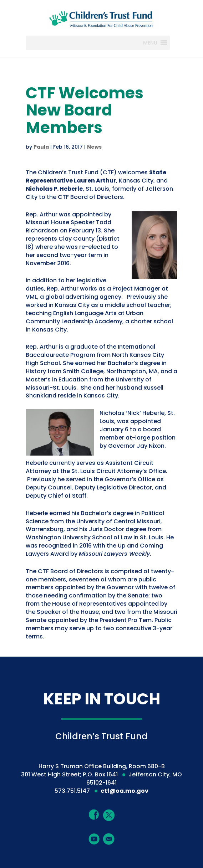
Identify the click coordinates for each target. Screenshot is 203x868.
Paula (41, 147)
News (94, 147)
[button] (150, 43)
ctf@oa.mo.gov (125, 791)
